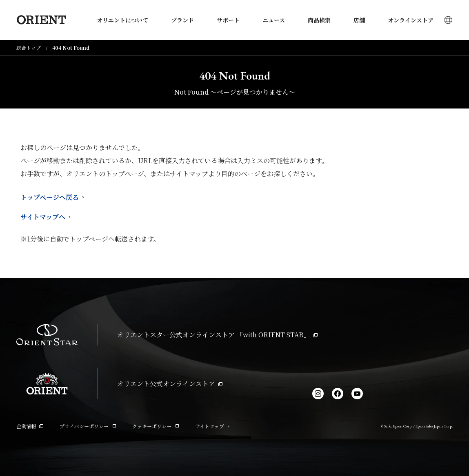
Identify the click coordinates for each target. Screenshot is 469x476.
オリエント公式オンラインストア (170, 384)
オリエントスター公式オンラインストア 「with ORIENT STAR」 (217, 335)
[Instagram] (318, 394)
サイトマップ (212, 426)
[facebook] (338, 394)
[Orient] (41, 20)
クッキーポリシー (156, 426)
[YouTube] (357, 394)
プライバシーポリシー (88, 426)
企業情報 (30, 426)
